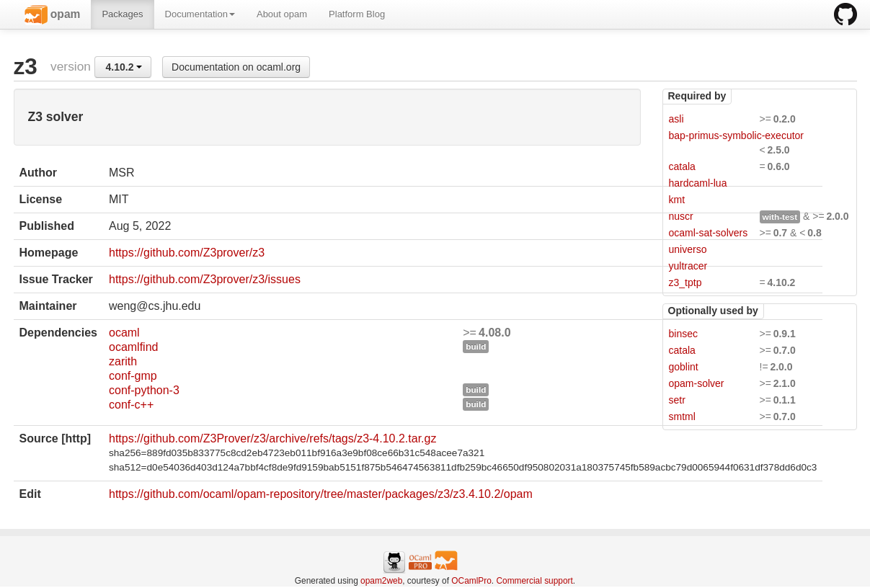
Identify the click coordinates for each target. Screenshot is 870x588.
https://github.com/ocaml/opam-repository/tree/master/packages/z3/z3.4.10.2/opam (321, 494)
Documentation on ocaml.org (236, 67)
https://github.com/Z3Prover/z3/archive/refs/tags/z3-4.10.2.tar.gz (272, 438)
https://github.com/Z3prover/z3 (187, 253)
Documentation (200, 14)
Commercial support (534, 581)
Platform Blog (357, 14)
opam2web (381, 581)
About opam (282, 14)
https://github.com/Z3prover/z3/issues (205, 279)
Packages (122, 14)
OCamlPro (471, 581)
